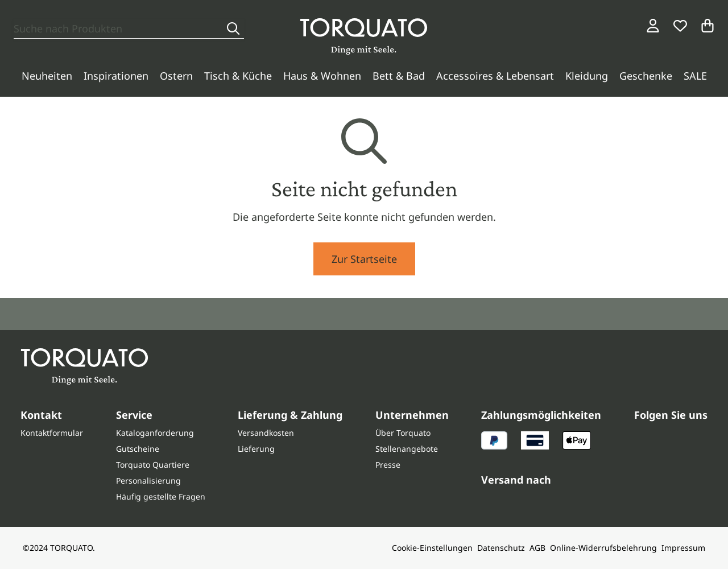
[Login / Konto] (653, 26)
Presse (388, 465)
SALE (695, 76)
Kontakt (41, 415)
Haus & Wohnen (322, 76)
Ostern (176, 76)
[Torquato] (364, 36)
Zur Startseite (364, 259)
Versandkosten (266, 433)
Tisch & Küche (238, 76)
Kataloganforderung (155, 433)
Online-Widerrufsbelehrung (603, 548)
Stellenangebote (407, 449)
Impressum (683, 548)
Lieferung (256, 449)
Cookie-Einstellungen (432, 548)
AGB (537, 548)
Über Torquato (403, 433)
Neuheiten (47, 76)
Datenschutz (501, 548)
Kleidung (587, 76)
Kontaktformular (52, 433)
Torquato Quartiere (153, 465)
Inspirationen (116, 76)
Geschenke (646, 76)
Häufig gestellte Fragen (161, 496)
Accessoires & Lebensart (495, 76)
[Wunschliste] (680, 26)
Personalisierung (148, 481)
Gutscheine (138, 449)
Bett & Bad (399, 76)
